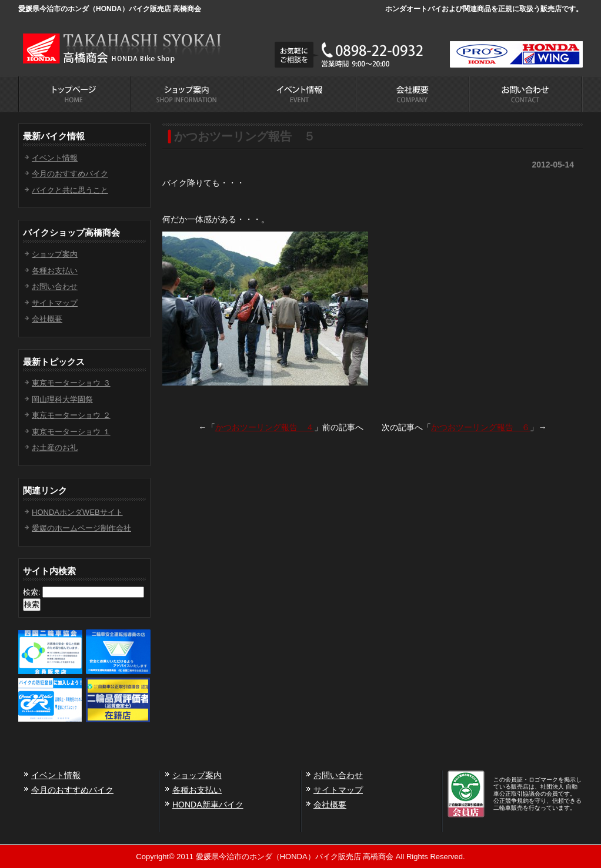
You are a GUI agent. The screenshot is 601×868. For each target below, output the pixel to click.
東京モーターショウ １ (71, 432)
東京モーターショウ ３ (71, 383)
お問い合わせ (55, 286)
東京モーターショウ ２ (71, 415)
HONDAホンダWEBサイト (77, 512)
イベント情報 (55, 158)
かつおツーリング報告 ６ (480, 427)
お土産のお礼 (55, 448)
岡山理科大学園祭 (62, 399)
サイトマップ (55, 303)
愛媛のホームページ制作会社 (81, 528)
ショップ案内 (55, 254)
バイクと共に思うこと (70, 190)
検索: (32, 592)
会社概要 (47, 319)
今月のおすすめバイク (70, 174)
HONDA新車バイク (208, 805)
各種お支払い (55, 271)
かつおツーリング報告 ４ (265, 427)
